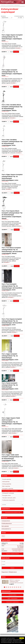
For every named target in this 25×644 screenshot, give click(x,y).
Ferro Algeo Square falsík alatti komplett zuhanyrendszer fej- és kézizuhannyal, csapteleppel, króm (12, 422)
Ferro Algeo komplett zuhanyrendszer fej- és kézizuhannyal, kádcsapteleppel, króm (10, 357)
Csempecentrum (6, 521)
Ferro (3, 536)
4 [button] (11, 587)
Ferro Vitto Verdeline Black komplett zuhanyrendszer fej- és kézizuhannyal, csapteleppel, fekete (12, 108)
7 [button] (17, 587)
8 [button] (19, 587)
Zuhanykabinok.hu (6, 529)
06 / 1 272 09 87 (21, 548)
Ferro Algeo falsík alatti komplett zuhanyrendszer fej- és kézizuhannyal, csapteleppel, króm (12, 458)
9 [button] (21, 587)
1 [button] (5, 587)
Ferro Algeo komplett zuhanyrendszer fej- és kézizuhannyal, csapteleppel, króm (12, 73)
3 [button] (9, 587)
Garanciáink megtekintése (13, 602)
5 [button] (13, 587)
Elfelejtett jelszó (13, 572)
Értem (22, 638)
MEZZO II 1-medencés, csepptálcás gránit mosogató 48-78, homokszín (16, 581)
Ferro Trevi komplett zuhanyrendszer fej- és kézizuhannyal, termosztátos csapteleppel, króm (12, 287)
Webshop (3, 5)
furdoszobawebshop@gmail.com (18, 549)
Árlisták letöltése (12, 595)
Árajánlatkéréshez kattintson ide (12, 512)
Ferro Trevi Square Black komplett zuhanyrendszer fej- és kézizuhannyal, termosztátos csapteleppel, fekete (12, 215)
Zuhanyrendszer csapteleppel (13, 5)
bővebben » (18, 48)
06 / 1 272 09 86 (21, 547)
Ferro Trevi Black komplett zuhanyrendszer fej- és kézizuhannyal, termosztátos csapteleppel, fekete (12, 251)
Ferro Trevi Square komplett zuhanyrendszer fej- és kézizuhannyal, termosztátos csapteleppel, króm (12, 322)
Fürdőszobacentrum (7, 524)
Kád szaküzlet (5, 526)
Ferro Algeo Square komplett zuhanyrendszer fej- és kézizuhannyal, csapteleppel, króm (12, 38)
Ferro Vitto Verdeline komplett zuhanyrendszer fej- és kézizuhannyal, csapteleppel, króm (12, 142)
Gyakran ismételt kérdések (13, 554)
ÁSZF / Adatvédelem (13, 598)
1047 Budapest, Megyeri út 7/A (18, 551)
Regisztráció (5, 572)
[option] (13, 582)
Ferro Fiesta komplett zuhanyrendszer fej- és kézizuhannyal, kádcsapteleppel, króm (10, 386)
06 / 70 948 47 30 (20, 546)
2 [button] (7, 587)
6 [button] (15, 587)
